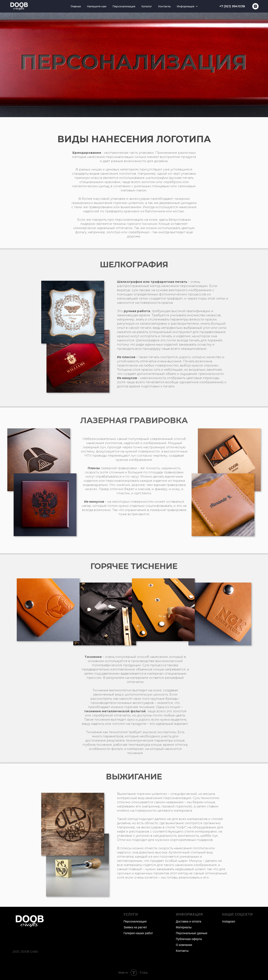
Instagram (229, 921)
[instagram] (255, 6)
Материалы (184, 927)
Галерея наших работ (138, 933)
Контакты (164, 6)
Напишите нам (97, 6)
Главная (76, 6)
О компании (184, 945)
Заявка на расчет (135, 927)
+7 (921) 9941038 (232, 6)
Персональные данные (192, 933)
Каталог (147, 6)
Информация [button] (186, 6)
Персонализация (124, 6)
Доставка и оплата (189, 921)
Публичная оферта (189, 939)
